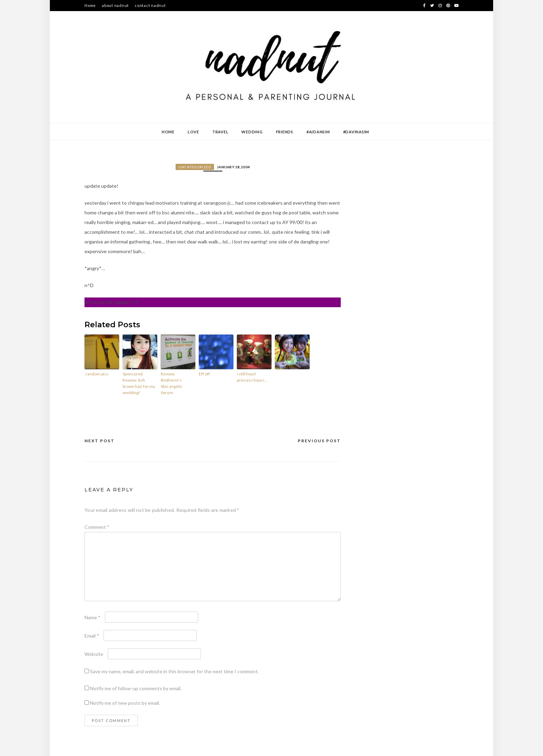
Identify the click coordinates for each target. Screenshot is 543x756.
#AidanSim (318, 132)
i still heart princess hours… (252, 377)
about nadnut (115, 5)
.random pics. (97, 374)
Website (94, 654)
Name (92, 617)
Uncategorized (195, 167)
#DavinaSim (356, 132)
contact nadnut (150, 5)
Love (193, 132)
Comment (97, 527)
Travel (220, 132)
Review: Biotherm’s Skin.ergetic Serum (172, 383)
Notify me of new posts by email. (125, 703)
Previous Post (319, 441)
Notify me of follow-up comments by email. (136, 688)
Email (92, 636)
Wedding (252, 132)
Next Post (100, 441)
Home (90, 5)
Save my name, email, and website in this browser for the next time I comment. (174, 671)
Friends (285, 132)
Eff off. (205, 374)
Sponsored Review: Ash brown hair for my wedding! (139, 383)
